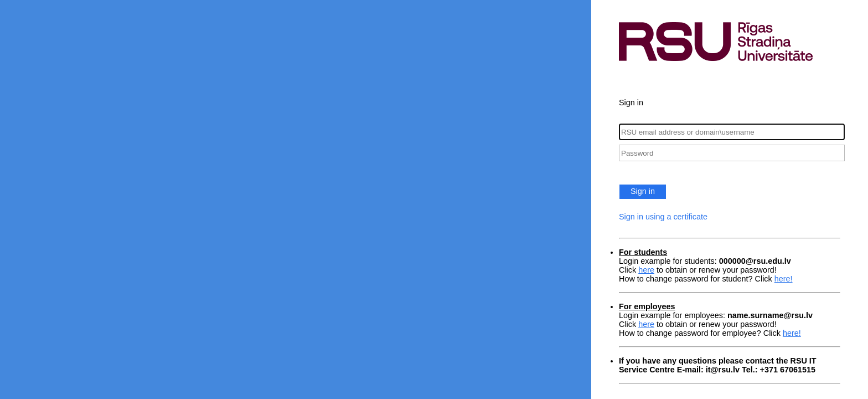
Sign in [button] (643, 191)
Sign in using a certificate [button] (663, 217)
